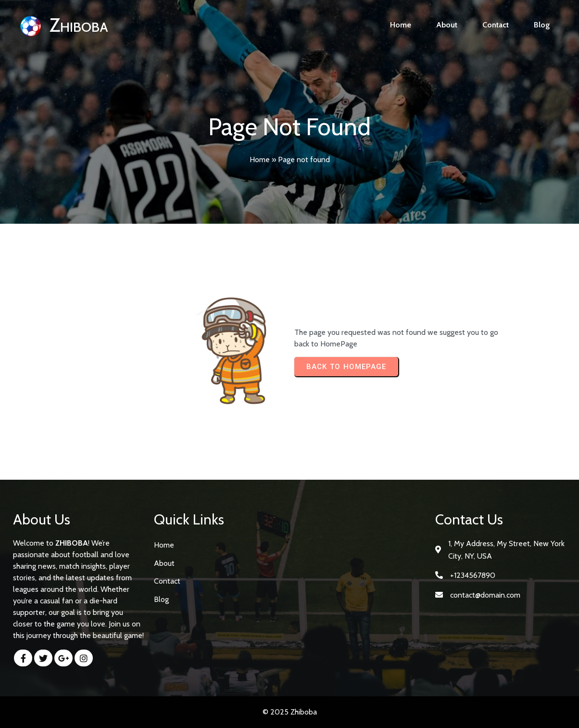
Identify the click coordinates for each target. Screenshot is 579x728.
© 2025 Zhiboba (290, 712)
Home (260, 160)
